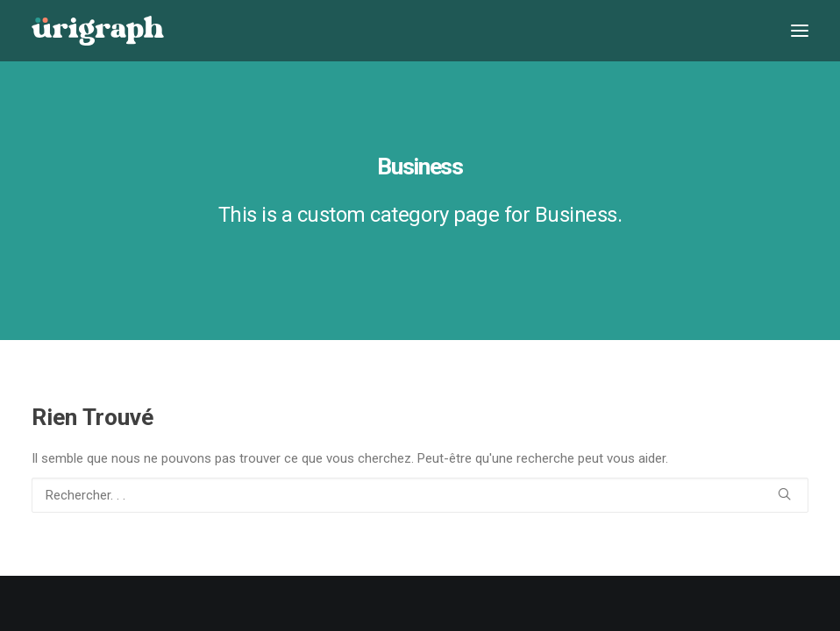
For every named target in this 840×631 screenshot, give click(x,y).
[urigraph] (98, 31)
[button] (800, 31)
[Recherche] (420, 495)
